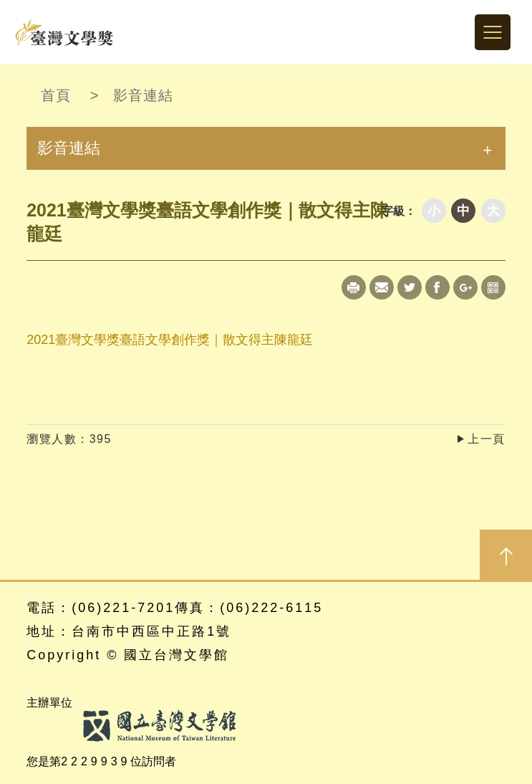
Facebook (437, 287)
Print (354, 287)
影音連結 (143, 95)
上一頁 (487, 439)
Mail (382, 287)
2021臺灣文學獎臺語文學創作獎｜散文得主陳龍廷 (170, 340)
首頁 (56, 95)
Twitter (410, 287)
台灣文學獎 (64, 32)
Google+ (465, 287)
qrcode (493, 287)
